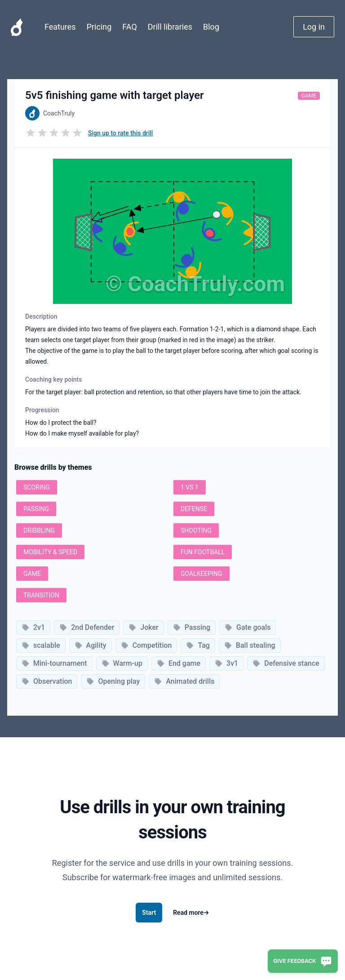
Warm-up (122, 663)
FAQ (129, 27)
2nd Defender (87, 627)
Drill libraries (170, 27)
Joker (143, 627)
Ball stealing (250, 645)
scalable (41, 645)
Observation (47, 681)
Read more (191, 913)
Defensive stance (286, 663)
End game (179, 663)
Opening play (113, 681)
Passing (192, 627)
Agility (91, 645)
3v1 (226, 663)
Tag (198, 645)
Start (149, 913)
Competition (146, 645)
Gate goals (248, 627)
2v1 (33, 627)
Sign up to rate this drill (120, 133)
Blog (211, 27)
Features (60, 27)
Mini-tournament (54, 663)
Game (309, 96)
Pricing (99, 27)
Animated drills (184, 681)
